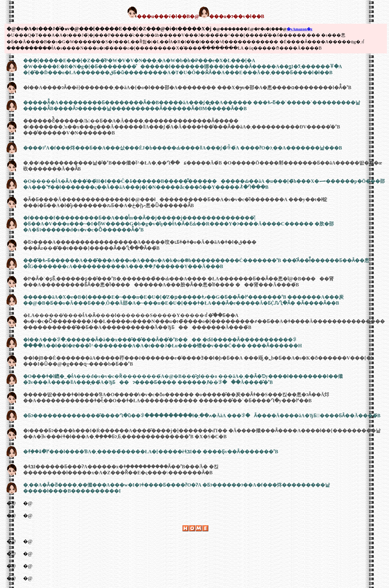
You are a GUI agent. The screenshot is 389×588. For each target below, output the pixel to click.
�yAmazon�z (300, 29)
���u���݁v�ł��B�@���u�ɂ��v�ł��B (196, 16)
